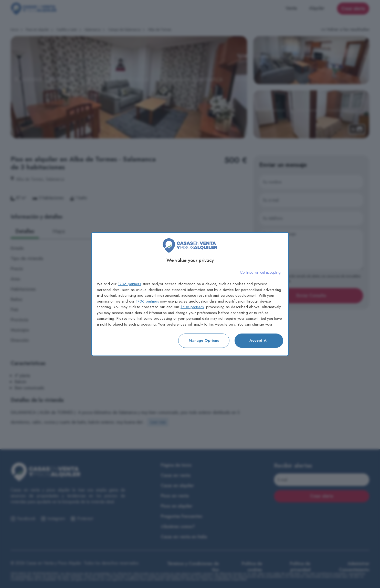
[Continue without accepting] (260, 273)
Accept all (259, 340)
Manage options (204, 340)
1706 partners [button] (129, 284)
